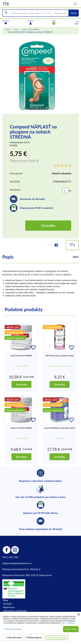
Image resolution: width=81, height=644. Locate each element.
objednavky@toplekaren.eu (17, 563)
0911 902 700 (10, 557)
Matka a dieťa (27, 29)
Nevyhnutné (15, 637)
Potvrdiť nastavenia (56, 637)
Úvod (8, 29)
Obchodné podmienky (15, 611)
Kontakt (7, 604)
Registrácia (9, 607)
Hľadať (73, 13)
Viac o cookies (68, 623)
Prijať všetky (71, 629)
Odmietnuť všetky (13, 629)
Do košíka (48, 225)
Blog (6, 600)
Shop (16, 29)
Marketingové (35, 637)
